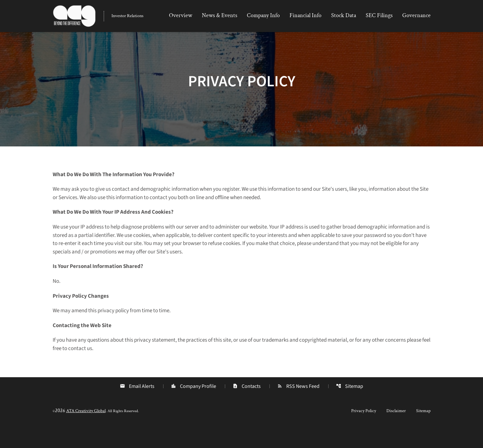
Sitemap (350, 408)
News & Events (220, 15)
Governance (416, 15)
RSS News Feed (299, 408)
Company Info (263, 15)
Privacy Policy (364, 432)
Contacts (247, 408)
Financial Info (305, 15)
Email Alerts (136, 408)
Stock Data (344, 15)
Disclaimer (396, 432)
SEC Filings (379, 15)
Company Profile (193, 408)
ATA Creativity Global (86, 432)
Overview (181, 15)
